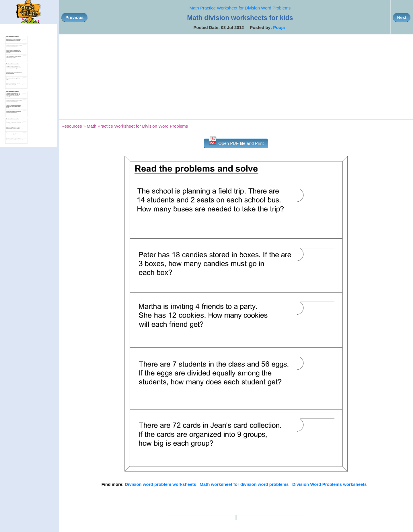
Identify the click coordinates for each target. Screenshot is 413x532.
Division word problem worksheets (160, 484)
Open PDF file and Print (236, 142)
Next (402, 17)
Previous (74, 17)
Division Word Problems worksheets (330, 484)
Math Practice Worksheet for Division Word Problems (240, 8)
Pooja (279, 27)
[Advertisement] (236, 77)
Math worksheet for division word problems (244, 484)
